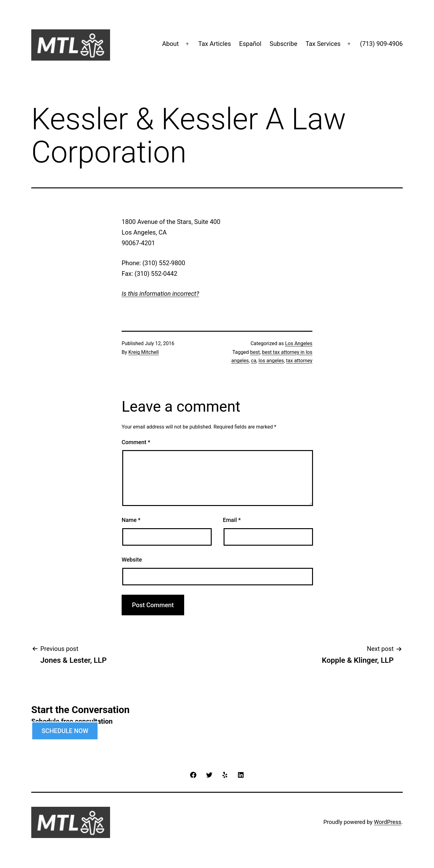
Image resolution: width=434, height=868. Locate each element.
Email (232, 520)
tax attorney (299, 361)
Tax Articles (215, 44)
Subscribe (283, 44)
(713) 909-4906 (381, 44)
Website (132, 560)
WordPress (388, 822)
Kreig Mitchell (144, 352)
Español (250, 44)
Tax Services (323, 44)
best (255, 352)
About (170, 44)
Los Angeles (299, 343)
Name (131, 520)
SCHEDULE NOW (65, 731)
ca (254, 361)
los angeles (271, 361)
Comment (136, 442)
